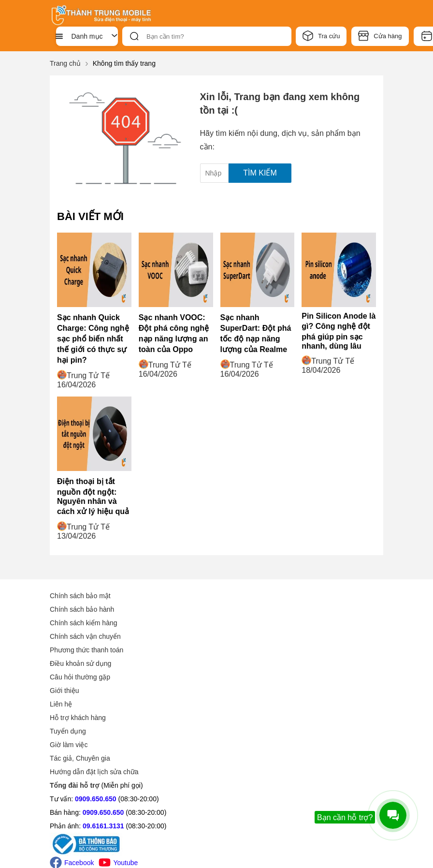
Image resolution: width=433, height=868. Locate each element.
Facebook (72, 768)
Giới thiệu (238, 596)
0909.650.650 (96, 704)
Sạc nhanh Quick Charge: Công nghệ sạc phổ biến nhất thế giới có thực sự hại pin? (93, 339)
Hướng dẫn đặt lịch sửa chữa (268, 677)
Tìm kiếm (260, 173)
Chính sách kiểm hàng (84, 623)
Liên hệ (235, 609)
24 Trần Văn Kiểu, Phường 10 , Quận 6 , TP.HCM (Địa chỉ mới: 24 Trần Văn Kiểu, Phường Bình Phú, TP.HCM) (304, 710)
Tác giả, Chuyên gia (254, 663)
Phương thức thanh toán (87, 650)
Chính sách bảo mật (80, 596)
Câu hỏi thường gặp (80, 677)
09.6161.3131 (103, 731)
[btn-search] (134, 36)
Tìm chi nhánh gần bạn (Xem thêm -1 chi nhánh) (291, 814)
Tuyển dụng (242, 636)
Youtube (118, 768)
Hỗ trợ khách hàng (252, 623)
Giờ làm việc (243, 650)
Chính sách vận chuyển (85, 636)
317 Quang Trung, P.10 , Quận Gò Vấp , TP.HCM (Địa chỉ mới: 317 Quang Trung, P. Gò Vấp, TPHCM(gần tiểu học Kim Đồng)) (308, 766)
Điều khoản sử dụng (80, 663)
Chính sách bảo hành (82, 609)
